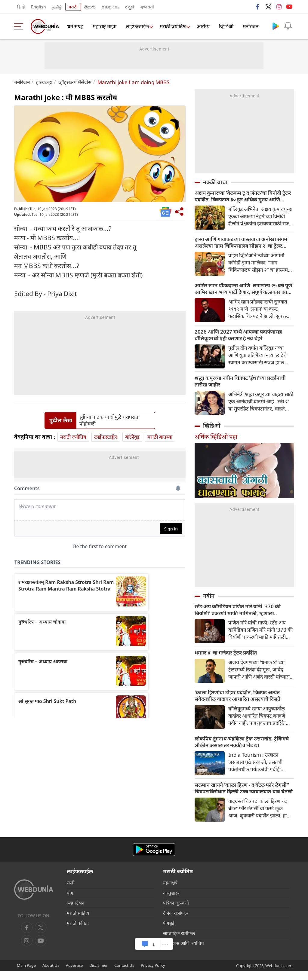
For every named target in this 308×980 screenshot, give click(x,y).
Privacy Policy (153, 974)
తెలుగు (90, 7)
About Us (51, 974)
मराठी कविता (78, 932)
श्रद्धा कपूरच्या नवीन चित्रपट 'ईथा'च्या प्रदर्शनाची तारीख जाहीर (244, 386)
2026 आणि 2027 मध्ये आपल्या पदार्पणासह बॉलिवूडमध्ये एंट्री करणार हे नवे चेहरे (241, 338)
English (38, 7)
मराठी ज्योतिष (171, 26)
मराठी (73, 7)
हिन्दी (21, 7)
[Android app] (154, 858)
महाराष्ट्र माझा (104, 26)
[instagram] (41, 949)
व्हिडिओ (225, 26)
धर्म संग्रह (75, 26)
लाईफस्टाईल (136, 26)
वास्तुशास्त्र (171, 901)
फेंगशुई (169, 932)
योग (70, 901)
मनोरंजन (249, 26)
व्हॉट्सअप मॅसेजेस (75, 82)
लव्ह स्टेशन (75, 911)
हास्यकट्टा (44, 82)
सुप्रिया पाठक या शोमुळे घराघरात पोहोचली (109, 420)
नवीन (209, 600)
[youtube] (27, 949)
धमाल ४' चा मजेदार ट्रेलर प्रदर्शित (229, 658)
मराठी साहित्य (78, 921)
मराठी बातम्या (160, 437)
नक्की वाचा (215, 182)
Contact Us (124, 974)
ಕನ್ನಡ (130, 7)
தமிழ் (57, 7)
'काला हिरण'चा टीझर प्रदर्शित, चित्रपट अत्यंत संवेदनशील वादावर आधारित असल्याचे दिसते (241, 702)
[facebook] (27, 936)
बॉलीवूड (132, 437)
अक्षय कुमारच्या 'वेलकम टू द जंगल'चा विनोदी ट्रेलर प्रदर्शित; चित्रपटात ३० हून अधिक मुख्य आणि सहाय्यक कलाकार (242, 197)
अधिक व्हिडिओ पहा (216, 441)
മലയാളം (110, 7)
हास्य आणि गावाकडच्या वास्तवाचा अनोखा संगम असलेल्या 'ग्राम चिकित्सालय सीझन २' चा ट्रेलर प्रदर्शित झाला (243, 244)
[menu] (20, 26)
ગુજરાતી (147, 7)
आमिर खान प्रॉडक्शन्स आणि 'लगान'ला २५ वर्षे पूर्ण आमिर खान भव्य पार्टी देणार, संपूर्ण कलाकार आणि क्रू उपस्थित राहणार (243, 291)
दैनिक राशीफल (175, 921)
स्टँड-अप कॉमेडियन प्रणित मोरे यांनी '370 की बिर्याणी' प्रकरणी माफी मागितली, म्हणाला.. (241, 615)
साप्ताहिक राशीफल (179, 942)
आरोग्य (202, 26)
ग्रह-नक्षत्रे (170, 891)
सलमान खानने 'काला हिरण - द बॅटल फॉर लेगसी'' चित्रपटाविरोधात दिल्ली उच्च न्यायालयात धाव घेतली (238, 796)
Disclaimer (99, 974)
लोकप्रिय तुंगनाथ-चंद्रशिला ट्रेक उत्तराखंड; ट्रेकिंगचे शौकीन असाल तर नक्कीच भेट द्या (238, 749)
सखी (71, 891)
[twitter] (41, 936)
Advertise (74, 974)
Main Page (26, 974)
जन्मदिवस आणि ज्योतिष (183, 952)
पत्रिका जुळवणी (176, 911)
